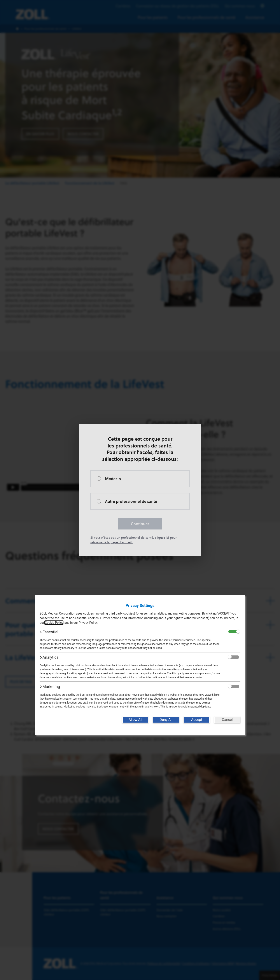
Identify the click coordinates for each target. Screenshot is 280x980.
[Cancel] (227, 720)
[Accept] (197, 720)
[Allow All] (135, 720)
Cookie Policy (54, 623)
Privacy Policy (88, 623)
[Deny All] (166, 720)
